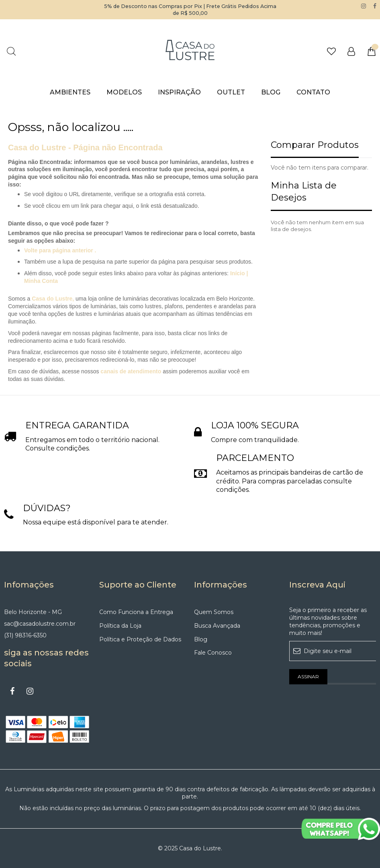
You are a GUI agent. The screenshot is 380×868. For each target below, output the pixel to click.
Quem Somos (214, 612)
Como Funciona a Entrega (136, 612)
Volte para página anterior (59, 250)
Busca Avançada (217, 626)
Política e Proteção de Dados (140, 639)
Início (238, 273)
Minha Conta (41, 281)
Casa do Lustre (52, 299)
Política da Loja (120, 626)
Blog (201, 639)
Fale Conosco (213, 653)
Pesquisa (11, 51)
